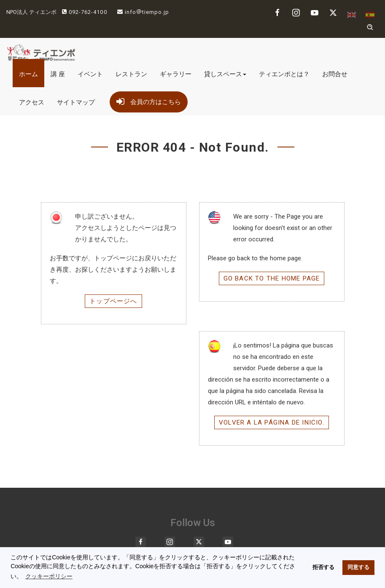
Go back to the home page (272, 278)
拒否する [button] (323, 567)
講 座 (58, 74)
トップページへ (113, 301)
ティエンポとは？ (284, 74)
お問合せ (335, 74)
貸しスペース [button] (225, 74)
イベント (90, 74)
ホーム (28, 74)
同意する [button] (358, 567)
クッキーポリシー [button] (49, 576)
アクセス (32, 102)
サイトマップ (76, 102)
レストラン (131, 74)
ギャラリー (176, 74)
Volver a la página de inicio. (272, 422)
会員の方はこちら (149, 100)
